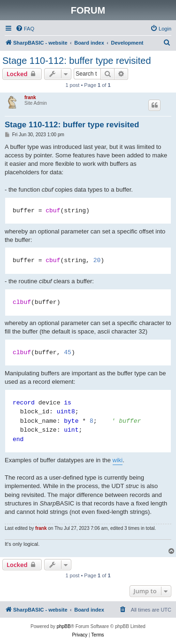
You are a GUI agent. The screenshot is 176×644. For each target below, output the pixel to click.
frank (30, 97)
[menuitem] (25, 29)
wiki (118, 460)
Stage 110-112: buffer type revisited (77, 61)
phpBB (64, 626)
